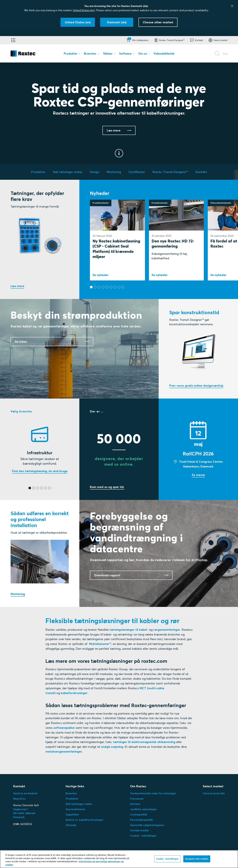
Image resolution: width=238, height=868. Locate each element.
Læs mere (17, 286)
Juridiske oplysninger (143, 809)
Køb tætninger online (79, 804)
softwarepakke (64, 728)
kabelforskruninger (74, 693)
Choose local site (214, 793)
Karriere (135, 804)
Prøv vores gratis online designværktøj (196, 386)
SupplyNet (72, 814)
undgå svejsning (112, 747)
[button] (137, 40)
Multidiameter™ (100, 644)
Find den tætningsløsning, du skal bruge (40, 471)
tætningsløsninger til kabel (128, 630)
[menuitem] (72, 54)
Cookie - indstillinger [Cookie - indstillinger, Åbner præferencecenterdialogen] (167, 862)
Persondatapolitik (141, 820)
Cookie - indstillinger (143, 836)
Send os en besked (25, 793)
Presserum (137, 799)
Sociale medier (140, 830)
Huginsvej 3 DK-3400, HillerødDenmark (24, 813)
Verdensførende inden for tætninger (153, 793)
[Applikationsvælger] (13, 40)
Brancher (71, 793)
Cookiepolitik (139, 814)
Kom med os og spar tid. (107, 487)
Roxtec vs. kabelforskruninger (84, 820)
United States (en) (84, 10)
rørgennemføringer (167, 630)
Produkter (72, 799)
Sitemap (71, 825)
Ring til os (19, 799)
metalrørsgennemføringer (64, 752)
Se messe (198, 475)
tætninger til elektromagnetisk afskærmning (144, 742)
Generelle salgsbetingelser (147, 825)
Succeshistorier (75, 809)
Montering (18, 594)
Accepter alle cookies (197, 862)
